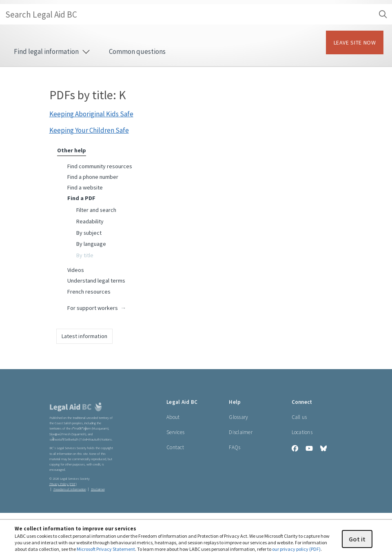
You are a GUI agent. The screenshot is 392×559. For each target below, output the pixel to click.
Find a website (85, 187)
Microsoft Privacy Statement (106, 549)
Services (175, 432)
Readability (90, 221)
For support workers (93, 308)
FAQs (235, 447)
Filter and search (96, 210)
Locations (302, 432)
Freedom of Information (70, 489)
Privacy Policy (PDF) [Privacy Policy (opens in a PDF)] (63, 484)
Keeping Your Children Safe (89, 130)
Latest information (85, 336)
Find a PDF (81, 198)
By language (91, 244)
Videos (76, 270)
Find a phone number (93, 177)
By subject (89, 233)
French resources (89, 292)
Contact (175, 447)
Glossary (238, 417)
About (173, 417)
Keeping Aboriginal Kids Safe (91, 114)
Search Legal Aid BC (198, 14)
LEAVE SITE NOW (355, 42)
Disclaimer (241, 432)
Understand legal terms (96, 281)
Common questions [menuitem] (137, 51)
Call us (299, 417)
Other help (72, 150)
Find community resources (100, 166)
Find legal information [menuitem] (52, 51)
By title (85, 255)
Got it (357, 539)
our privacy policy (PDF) (296, 549)
